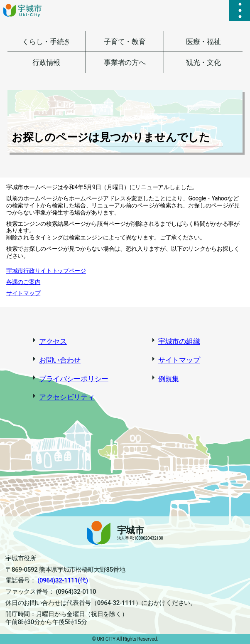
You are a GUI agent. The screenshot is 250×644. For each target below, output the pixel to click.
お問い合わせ (60, 360)
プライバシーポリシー (74, 379)
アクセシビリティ (67, 397)
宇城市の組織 (179, 341)
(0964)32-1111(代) (63, 580)
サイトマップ (23, 293)
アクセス (53, 341)
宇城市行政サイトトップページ (46, 271)
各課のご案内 (23, 282)
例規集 (169, 379)
